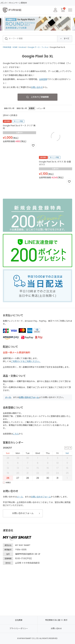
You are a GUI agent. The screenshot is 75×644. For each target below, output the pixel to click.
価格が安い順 (9, 108)
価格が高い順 (22, 108)
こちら (16, 434)
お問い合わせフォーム (29, 397)
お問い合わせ (37, 87)
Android (23, 47)
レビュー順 (41, 108)
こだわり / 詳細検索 (40, 97)
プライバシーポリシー (19, 629)
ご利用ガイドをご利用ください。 (26, 361)
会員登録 (43, 79)
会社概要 (19, 620)
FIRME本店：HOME (10, 47)
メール (8, 397)
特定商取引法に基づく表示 (56, 620)
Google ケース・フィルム (38, 47)
